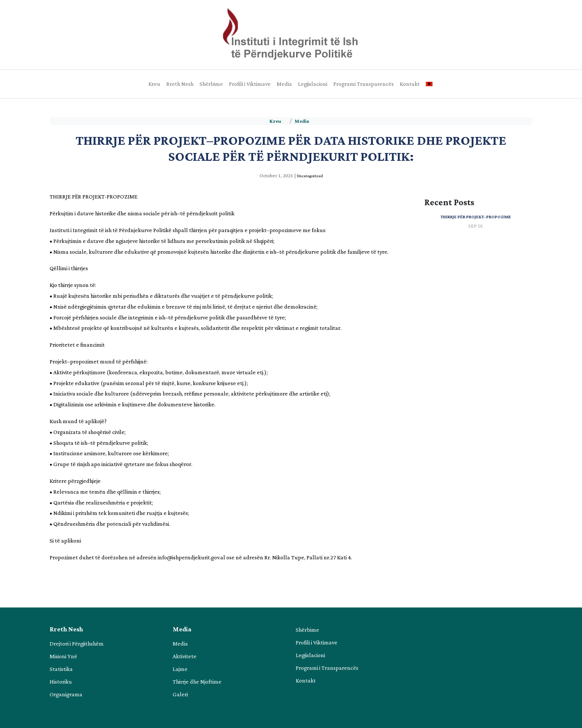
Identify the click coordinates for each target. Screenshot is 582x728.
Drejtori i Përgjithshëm (77, 643)
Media (284, 84)
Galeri (180, 694)
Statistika (61, 669)
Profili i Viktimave (250, 84)
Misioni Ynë (63, 656)
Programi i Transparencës (327, 668)
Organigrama (66, 694)
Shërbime (211, 84)
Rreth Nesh (180, 84)
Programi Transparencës (364, 84)
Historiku (61, 682)
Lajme (180, 669)
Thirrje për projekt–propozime (476, 217)
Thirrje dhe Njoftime (197, 682)
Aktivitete (185, 656)
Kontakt (410, 84)
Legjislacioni (313, 84)
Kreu (154, 84)
